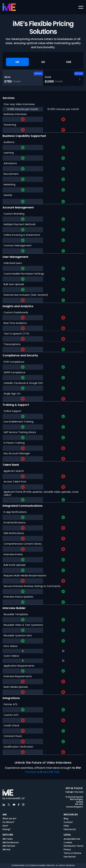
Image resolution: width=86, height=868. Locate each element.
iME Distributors (11, 842)
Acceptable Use (72, 839)
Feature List (70, 829)
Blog (66, 819)
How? (5, 826)
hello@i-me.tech (74, 792)
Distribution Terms (74, 846)
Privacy (67, 849)
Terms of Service (72, 853)
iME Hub (6, 849)
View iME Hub (51, 772)
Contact (68, 822)
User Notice (70, 857)
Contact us (33, 772)
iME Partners (9, 846)
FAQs (66, 826)
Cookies (68, 842)
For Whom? (8, 822)
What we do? (9, 819)
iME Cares (8, 839)
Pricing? (7, 829)
